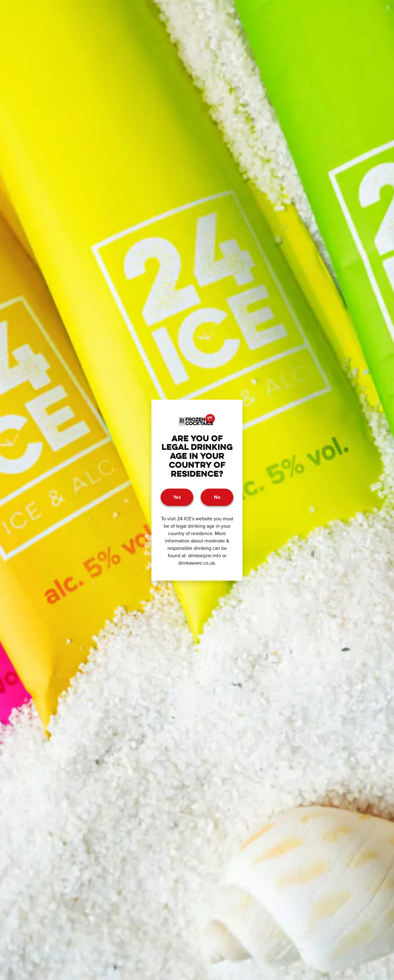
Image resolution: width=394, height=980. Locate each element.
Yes (177, 497)
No (217, 497)
